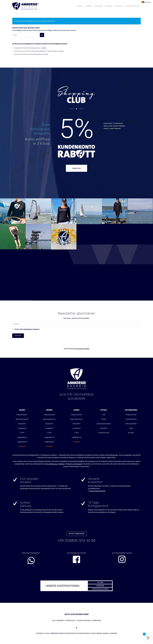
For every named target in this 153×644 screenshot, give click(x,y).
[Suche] (28, 35)
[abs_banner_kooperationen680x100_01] (76, 586)
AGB (54, 620)
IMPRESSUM (97, 620)
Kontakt (131, 433)
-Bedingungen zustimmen (27, 329)
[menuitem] (79, 6)
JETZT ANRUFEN (76, 534)
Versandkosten (131, 419)
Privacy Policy (19, 329)
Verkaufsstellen (131, 424)
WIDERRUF (60, 620)
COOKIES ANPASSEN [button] (84, 620)
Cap (104, 415)
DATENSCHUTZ (70, 620)
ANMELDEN (76, 168)
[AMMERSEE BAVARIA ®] (25, 6)
